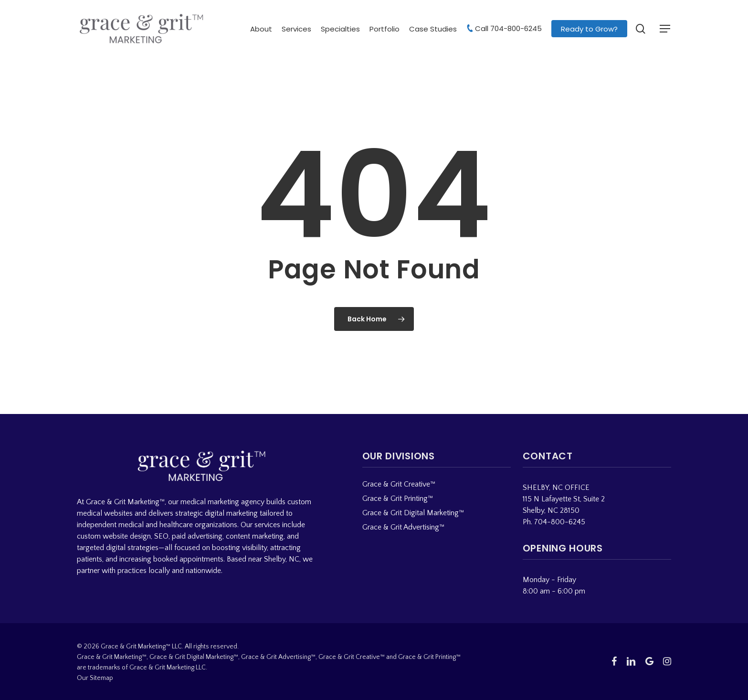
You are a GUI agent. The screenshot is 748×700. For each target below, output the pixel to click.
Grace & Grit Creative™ (399, 484)
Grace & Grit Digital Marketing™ (413, 513)
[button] (665, 29)
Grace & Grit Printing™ (398, 498)
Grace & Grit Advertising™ (403, 527)
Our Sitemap (95, 678)
